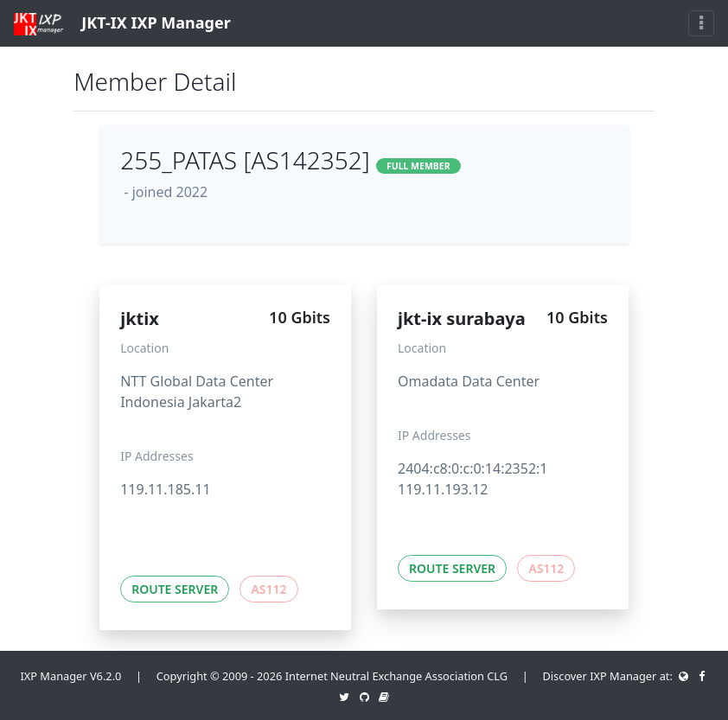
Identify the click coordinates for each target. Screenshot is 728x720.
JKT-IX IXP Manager (122, 24)
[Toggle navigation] (701, 23)
